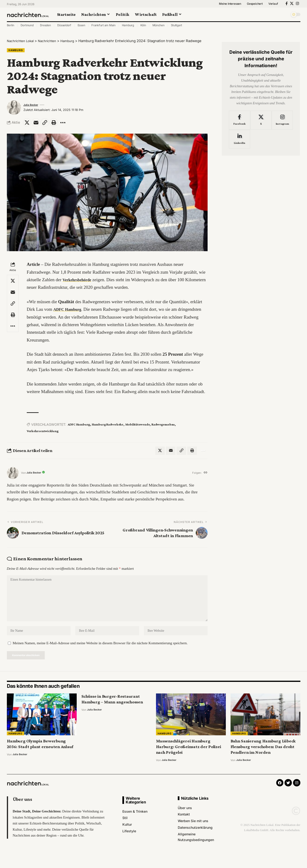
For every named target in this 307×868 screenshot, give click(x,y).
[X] (292, 4)
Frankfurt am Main (103, 25)
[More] (68, 124)
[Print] (58, 124)
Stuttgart (177, 25)
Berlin (11, 25)
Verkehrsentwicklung (42, 433)
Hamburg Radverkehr (108, 426)
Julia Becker (32, 106)
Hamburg (128, 25)
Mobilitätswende (137, 426)
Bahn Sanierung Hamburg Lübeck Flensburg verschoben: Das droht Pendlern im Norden (263, 756)
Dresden (45, 25)
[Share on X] (28, 124)
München (158, 25)
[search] (285, 14)
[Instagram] (297, 4)
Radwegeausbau (163, 426)
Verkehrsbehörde (79, 282)
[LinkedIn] (239, 136)
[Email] (38, 124)
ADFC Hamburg (69, 311)
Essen (81, 25)
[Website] (205, 476)
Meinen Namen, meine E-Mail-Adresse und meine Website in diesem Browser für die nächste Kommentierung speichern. (100, 652)
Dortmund (27, 25)
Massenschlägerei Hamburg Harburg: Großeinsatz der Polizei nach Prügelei (189, 756)
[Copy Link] (48, 124)
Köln (143, 25)
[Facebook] (287, 4)
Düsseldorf (64, 25)
